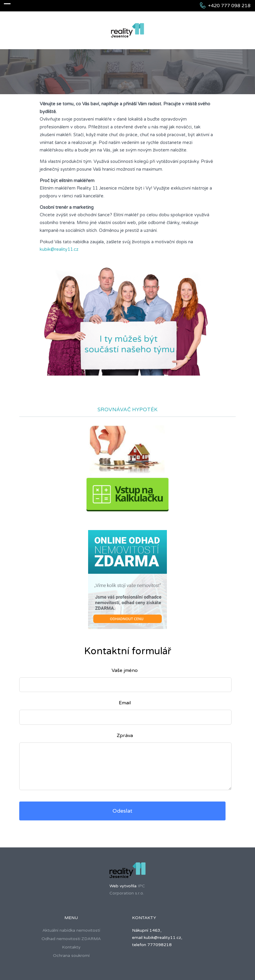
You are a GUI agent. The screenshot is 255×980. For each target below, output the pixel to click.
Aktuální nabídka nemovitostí (71, 930)
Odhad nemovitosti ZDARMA (71, 939)
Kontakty (71, 947)
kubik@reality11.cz (59, 249)
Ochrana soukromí (71, 956)
